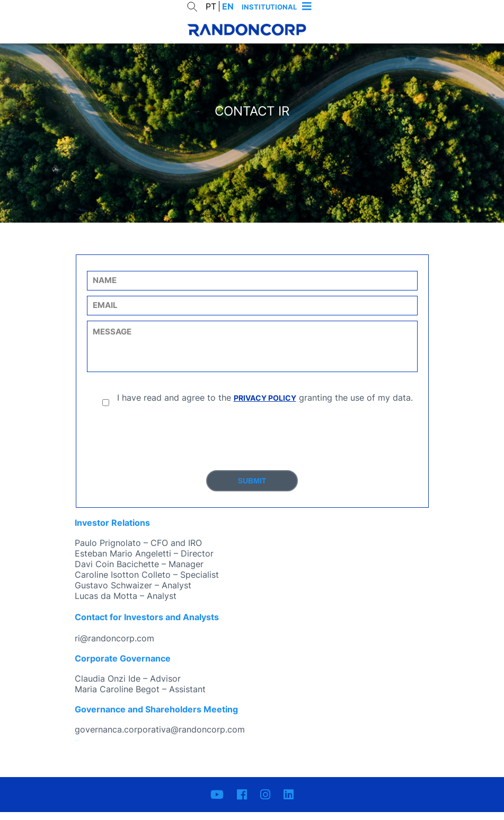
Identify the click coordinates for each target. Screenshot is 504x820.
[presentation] (252, 447)
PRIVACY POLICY (265, 406)
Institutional (269, 7)
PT (211, 6)
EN (228, 6)
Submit (252, 489)
